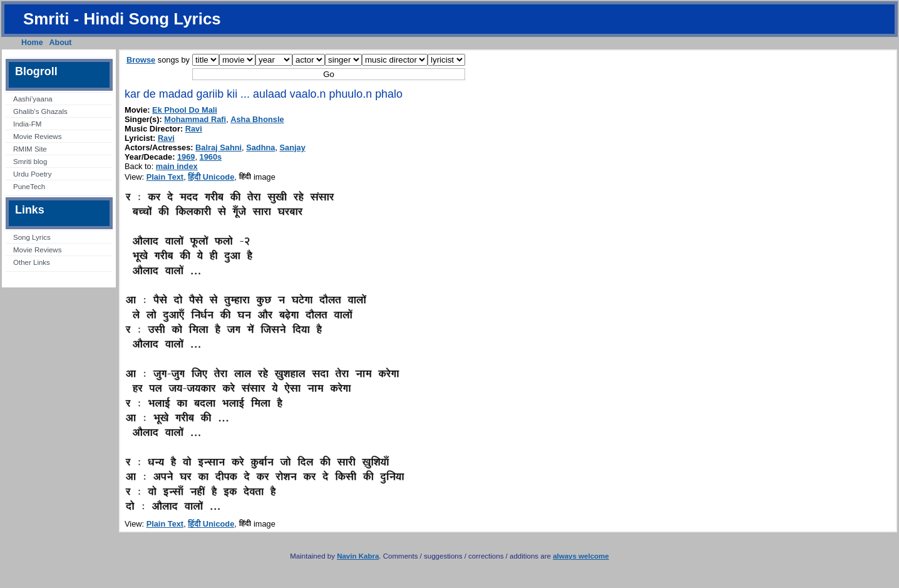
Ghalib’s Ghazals (40, 111)
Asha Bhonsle (257, 119)
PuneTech (29, 187)
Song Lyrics (32, 237)
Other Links (32, 262)
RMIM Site (30, 149)
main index (177, 166)
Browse (141, 60)
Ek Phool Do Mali (185, 110)
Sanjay (293, 147)
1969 (186, 157)
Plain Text (165, 177)
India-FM (27, 124)
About (61, 43)
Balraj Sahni (218, 147)
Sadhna (260, 147)
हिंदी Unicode (211, 177)
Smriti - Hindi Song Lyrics (122, 19)
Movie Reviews (37, 137)
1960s (211, 157)
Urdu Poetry (32, 174)
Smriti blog (30, 162)
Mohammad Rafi (195, 119)
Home (32, 43)
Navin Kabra (358, 556)
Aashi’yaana (33, 99)
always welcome (581, 556)
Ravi (194, 129)
